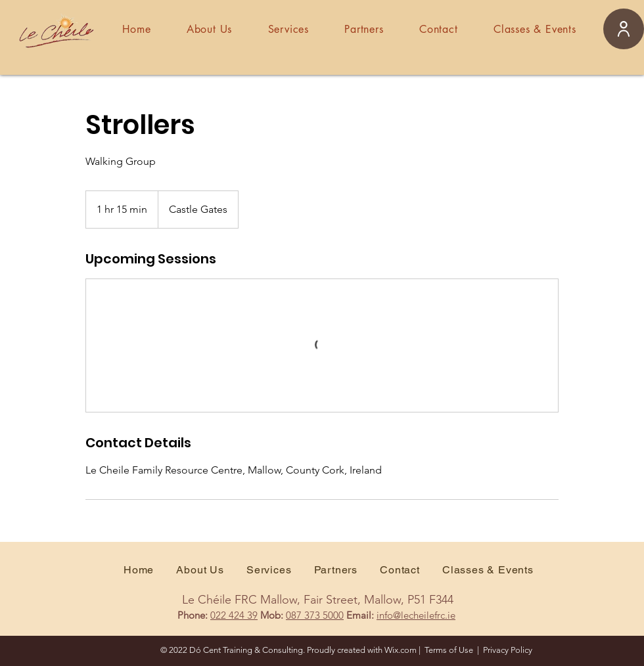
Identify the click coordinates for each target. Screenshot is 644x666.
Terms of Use (449, 650)
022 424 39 (234, 615)
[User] (624, 29)
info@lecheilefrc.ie (416, 615)
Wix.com (401, 650)
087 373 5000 (315, 615)
